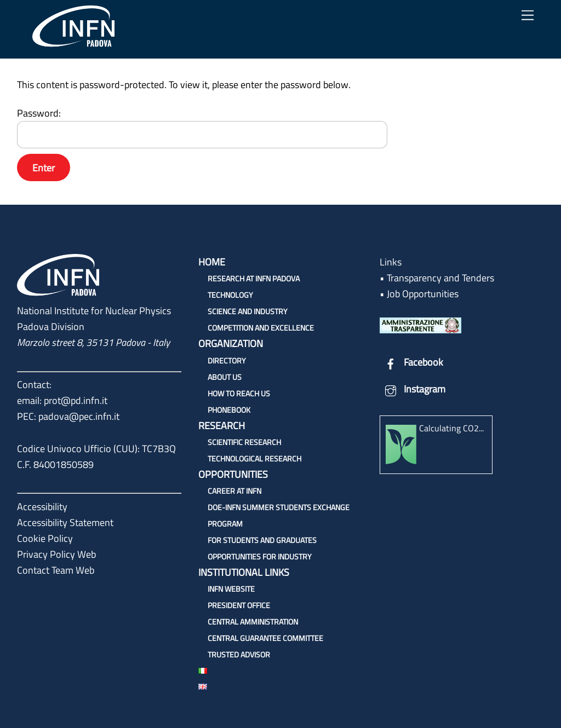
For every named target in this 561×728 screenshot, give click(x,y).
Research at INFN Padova (254, 278)
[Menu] (528, 15)
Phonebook (229, 410)
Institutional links (244, 572)
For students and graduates (262, 540)
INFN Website (231, 589)
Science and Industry (248, 311)
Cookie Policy (45, 538)
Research (222, 426)
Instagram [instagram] (413, 389)
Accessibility (42, 507)
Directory (227, 360)
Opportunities (233, 474)
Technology (230, 295)
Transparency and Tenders (440, 278)
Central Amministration (253, 622)
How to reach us (239, 393)
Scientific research (244, 442)
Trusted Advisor (239, 654)
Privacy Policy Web (56, 554)
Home (212, 262)
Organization (231, 343)
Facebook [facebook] (411, 362)
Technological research (254, 458)
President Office (239, 605)
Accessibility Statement (65, 522)
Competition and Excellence (261, 328)
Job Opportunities (423, 294)
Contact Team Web (56, 570)
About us (225, 377)
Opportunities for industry (260, 556)
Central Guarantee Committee (265, 638)
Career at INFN (234, 491)
